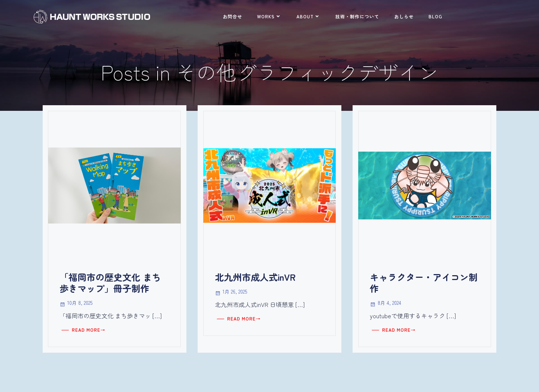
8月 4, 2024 (386, 303)
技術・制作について (357, 16)
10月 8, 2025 (76, 303)
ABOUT (308, 16)
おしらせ (404, 16)
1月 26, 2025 (231, 292)
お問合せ (232, 16)
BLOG (436, 16)
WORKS (269, 16)
